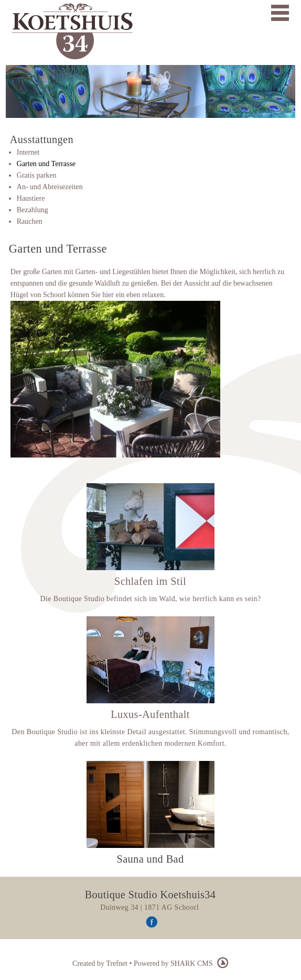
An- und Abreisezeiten (50, 187)
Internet (28, 152)
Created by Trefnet (101, 963)
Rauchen (30, 221)
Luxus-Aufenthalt (150, 714)
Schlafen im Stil (150, 581)
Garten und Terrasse (46, 164)
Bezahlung (33, 210)
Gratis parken (37, 175)
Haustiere (31, 198)
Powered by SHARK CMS (181, 963)
